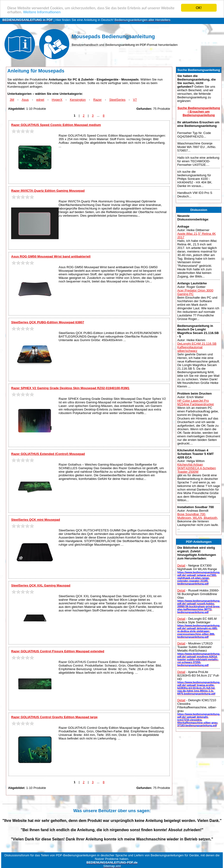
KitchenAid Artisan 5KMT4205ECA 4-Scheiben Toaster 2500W (197, 468)
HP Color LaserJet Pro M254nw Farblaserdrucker (196, 402)
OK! (199, 8)
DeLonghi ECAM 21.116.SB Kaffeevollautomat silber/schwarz (197, 347)
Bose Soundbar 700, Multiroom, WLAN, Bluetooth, (198, 516)
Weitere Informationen (42, 12)
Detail (181, 565)
